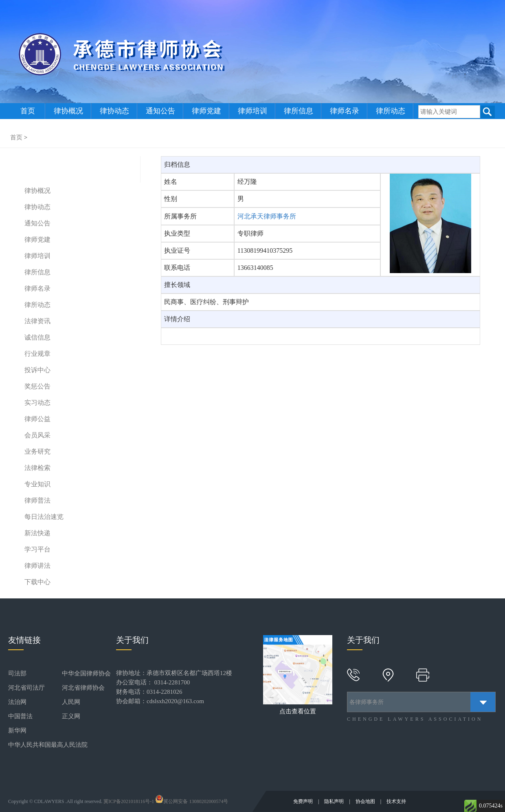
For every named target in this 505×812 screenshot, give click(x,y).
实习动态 (37, 403)
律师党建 (206, 111)
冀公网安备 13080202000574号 (192, 801)
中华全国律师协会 (86, 673)
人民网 (71, 702)
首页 (28, 111)
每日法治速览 (44, 517)
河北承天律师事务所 (267, 216)
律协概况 (68, 111)
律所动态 (391, 111)
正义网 (71, 716)
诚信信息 (37, 337)
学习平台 (37, 549)
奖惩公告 (37, 386)
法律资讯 (37, 321)
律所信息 (299, 111)
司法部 (17, 673)
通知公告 (160, 111)
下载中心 (37, 582)
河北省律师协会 (83, 688)
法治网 (17, 702)
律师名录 (345, 111)
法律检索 (37, 468)
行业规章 (37, 354)
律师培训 (253, 111)
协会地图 (366, 801)
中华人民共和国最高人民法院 (48, 745)
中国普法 (20, 716)
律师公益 (37, 419)
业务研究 (37, 451)
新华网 (17, 730)
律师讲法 (37, 566)
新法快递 (37, 533)
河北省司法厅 (26, 688)
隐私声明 (335, 801)
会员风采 (37, 435)
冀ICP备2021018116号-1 (129, 801)
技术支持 (396, 801)
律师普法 (37, 500)
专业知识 (37, 484)
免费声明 (304, 801)
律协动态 (114, 111)
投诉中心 (37, 370)
